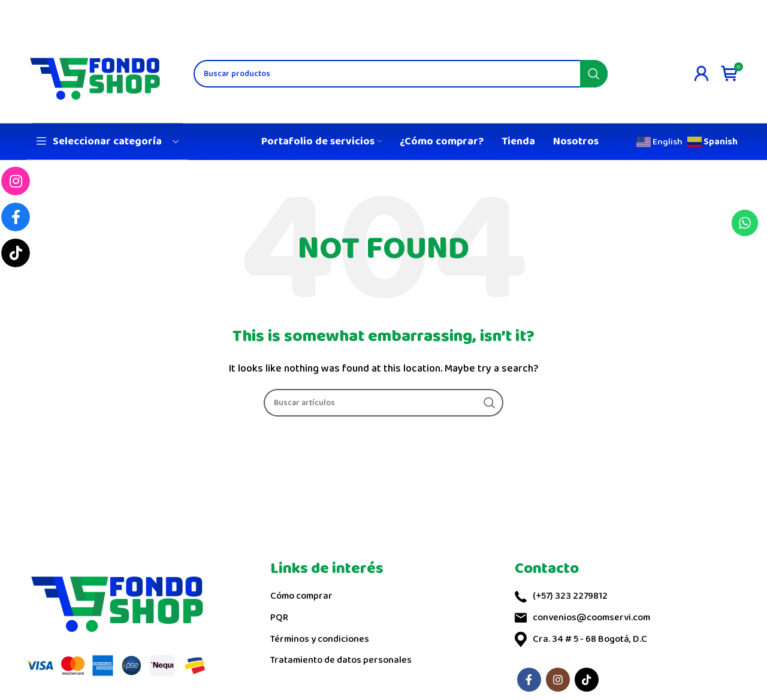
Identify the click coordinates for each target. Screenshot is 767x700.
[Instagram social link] (558, 680)
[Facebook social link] (529, 680)
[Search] (401, 74)
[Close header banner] (752, 12)
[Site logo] (95, 73)
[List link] (383, 596)
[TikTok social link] (587, 680)
